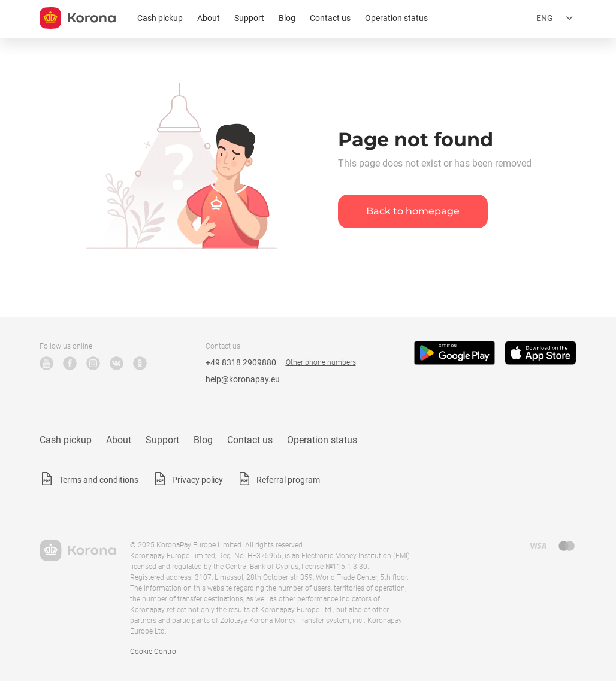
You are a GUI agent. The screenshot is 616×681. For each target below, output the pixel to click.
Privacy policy (197, 480)
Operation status (396, 18)
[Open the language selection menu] (556, 18)
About (209, 18)
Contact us (330, 18)
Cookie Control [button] (154, 652)
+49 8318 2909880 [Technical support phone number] (241, 362)
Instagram (93, 363)
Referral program (288, 480)
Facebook (70, 363)
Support (249, 18)
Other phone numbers (321, 362)
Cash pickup (160, 18)
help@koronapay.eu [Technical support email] (243, 379)
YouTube (46, 363)
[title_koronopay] (78, 18)
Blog (287, 18)
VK (117, 363)
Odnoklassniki (140, 363)
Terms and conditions (99, 480)
